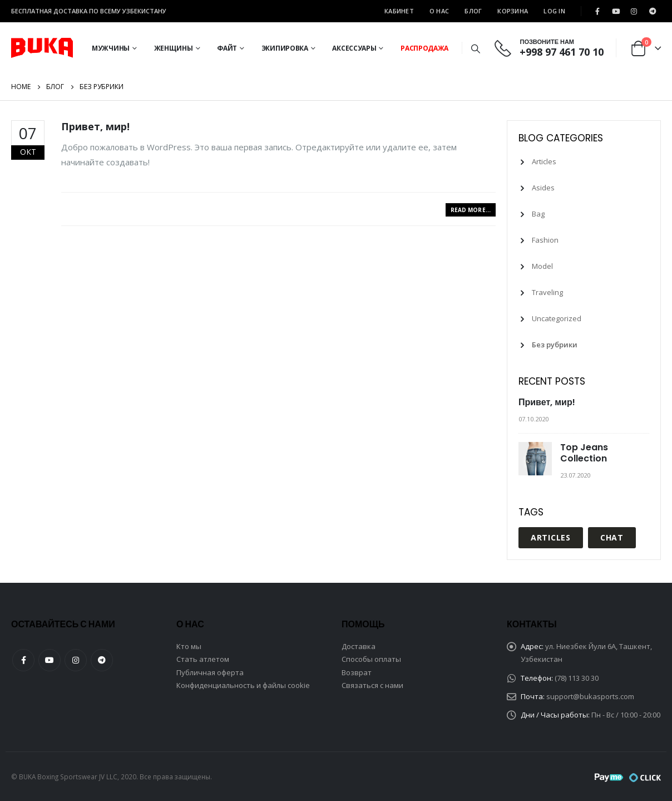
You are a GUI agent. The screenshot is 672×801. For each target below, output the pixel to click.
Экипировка (285, 48)
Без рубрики (555, 345)
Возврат (357, 672)
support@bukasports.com (590, 696)
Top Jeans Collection (584, 453)
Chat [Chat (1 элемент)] (612, 537)
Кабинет (399, 11)
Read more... (471, 210)
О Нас (439, 11)
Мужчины (111, 48)
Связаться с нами (372, 685)
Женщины (174, 48)
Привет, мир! (95, 126)
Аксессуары (354, 48)
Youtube (50, 660)
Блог (473, 11)
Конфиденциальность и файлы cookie (243, 685)
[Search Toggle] (475, 48)
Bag (538, 214)
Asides (543, 188)
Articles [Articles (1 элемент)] (551, 537)
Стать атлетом (203, 659)
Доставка (359, 646)
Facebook (23, 660)
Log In (554, 11)
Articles (544, 161)
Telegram (102, 660)
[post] (537, 459)
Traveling (547, 292)
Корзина (513, 11)
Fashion (545, 240)
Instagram (76, 660)
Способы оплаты (371, 659)
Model (542, 266)
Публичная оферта (210, 672)
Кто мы (189, 646)
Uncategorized (557, 318)
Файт (227, 48)
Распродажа (424, 48)
